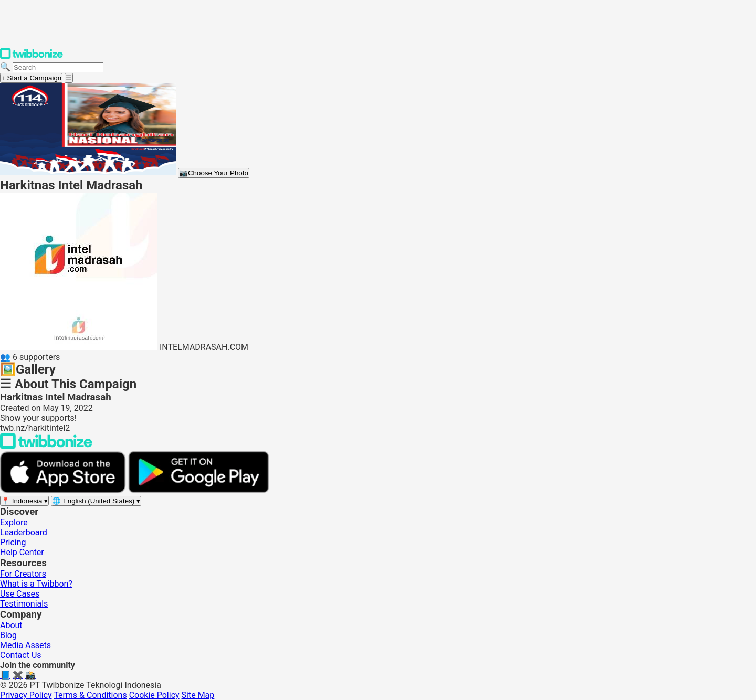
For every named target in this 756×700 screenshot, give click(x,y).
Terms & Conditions (90, 695)
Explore (14, 522)
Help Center (22, 552)
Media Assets (25, 645)
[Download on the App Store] (64, 490)
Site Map (198, 695)
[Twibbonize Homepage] (31, 57)
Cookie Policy (154, 695)
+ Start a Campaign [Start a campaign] (31, 78)
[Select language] (96, 501)
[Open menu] (69, 78)
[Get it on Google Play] (198, 490)
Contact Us (21, 655)
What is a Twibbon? (36, 584)
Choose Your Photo (214, 173)
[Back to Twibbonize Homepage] (46, 446)
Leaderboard (24, 532)
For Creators (23, 574)
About (11, 625)
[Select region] (24, 501)
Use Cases (20, 594)
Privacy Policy (26, 695)
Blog (8, 635)
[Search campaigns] (58, 67)
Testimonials (24, 604)
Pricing (13, 542)
